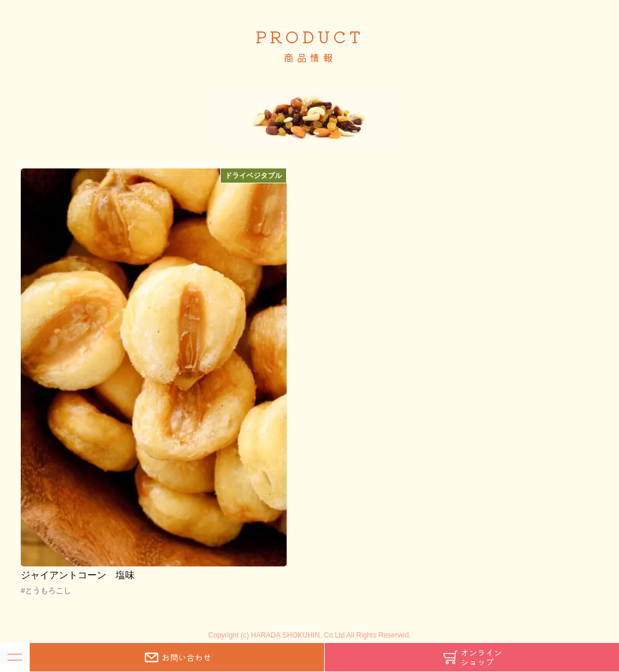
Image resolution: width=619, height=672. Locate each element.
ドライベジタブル (253, 176)
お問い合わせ (177, 657)
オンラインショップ (472, 657)
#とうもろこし (46, 590)
